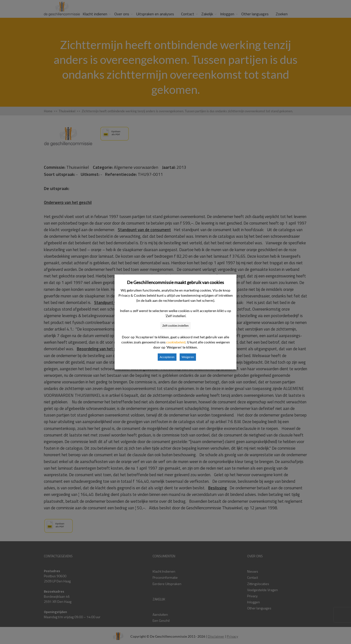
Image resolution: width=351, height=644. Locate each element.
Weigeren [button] (188, 357)
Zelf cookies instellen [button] (175, 326)
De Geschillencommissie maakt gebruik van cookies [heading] (175, 282)
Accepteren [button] (167, 357)
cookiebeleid (176, 342)
